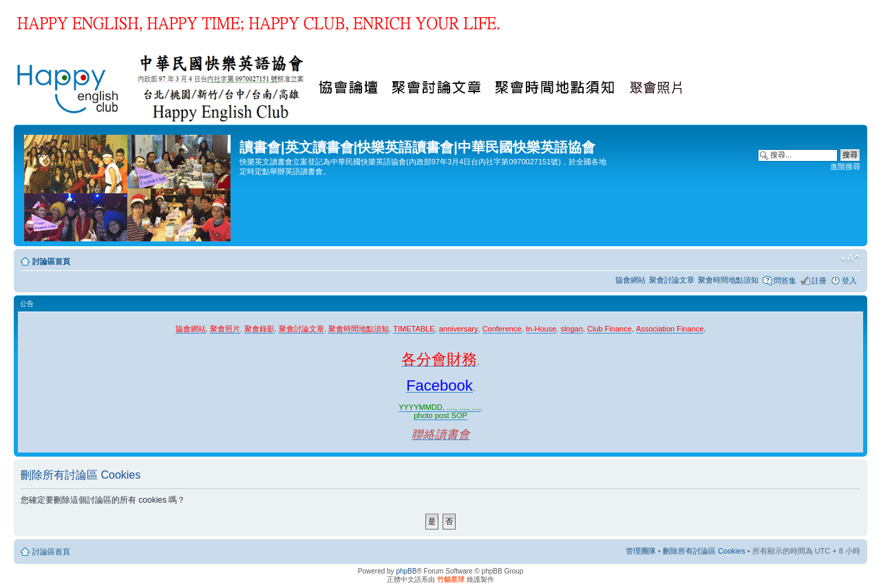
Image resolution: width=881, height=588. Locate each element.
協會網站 (630, 280)
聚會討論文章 (672, 280)
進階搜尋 (845, 166)
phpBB (406, 571)
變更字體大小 (850, 259)
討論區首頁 (51, 261)
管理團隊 (641, 551)
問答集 (785, 281)
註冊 (819, 281)
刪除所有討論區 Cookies (704, 551)
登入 (849, 281)
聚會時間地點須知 (728, 280)
